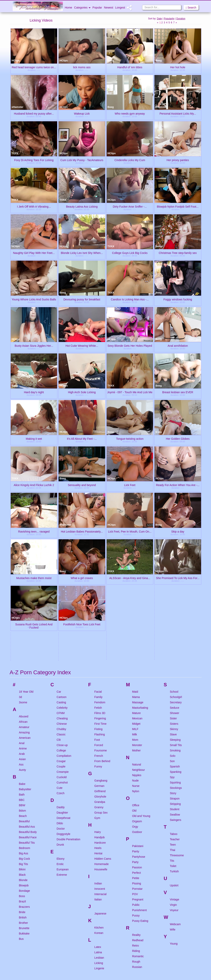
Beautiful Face (28, 724)
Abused (24, 603)
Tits (172, 747)
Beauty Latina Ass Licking (82, 206)
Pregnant (138, 786)
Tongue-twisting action (130, 439)
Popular (97, 8)
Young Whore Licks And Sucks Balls (34, 299)
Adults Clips (177, 962)
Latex (98, 833)
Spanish (175, 653)
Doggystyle (63, 720)
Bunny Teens (82, 919)
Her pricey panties (178, 160)
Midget (136, 610)
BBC (22, 686)
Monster (137, 631)
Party (135, 748)
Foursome (101, 637)
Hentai (98, 740)
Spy (172, 664)
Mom (135, 626)
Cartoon (62, 583)
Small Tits (176, 631)
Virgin (173, 791)
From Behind (102, 648)
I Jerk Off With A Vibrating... (34, 206)
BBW (22, 692)
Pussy (136, 802)
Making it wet (34, 439)
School (174, 578)
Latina (98, 839)
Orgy (135, 713)
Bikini (22, 756)
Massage (138, 589)
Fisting (98, 615)
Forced (99, 631)
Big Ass (24, 740)
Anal (22, 630)
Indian (98, 770)
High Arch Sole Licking (82, 392)
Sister (173, 605)
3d (21, 583)
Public (136, 791)
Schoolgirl (176, 583)
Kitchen (99, 814)
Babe (22, 670)
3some (23, 589)
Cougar (61, 648)
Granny (99, 694)
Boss (22, 782)
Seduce (175, 594)
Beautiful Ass (27, 713)
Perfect (136, 759)
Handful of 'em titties (130, 67)
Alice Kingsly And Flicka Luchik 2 (34, 485)
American (25, 624)
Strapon (175, 685)
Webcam (175, 811)
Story (173, 680)
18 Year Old (26, 578)
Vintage (175, 786)
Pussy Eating (140, 807)
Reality (136, 821)
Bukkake (24, 820)
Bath (22, 681)
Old (134, 697)
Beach (23, 702)
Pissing (137, 770)
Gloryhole (100, 683)
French (99, 642)
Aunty (23, 656)
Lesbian (99, 844)
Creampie (63, 658)
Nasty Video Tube (177, 919)
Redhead (138, 827)
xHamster (18, 107)
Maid (135, 578)
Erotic (60, 750)
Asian (22, 646)
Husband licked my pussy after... (34, 113)
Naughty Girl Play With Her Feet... (34, 253)
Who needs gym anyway (130, 113)
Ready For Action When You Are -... (178, 485)
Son (172, 648)
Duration (181, 19)
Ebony (61, 745)
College (61, 637)
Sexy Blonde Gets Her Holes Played (130, 346)
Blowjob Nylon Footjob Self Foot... (178, 206)
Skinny (174, 615)
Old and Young (141, 702)
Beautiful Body (28, 718)
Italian (98, 786)
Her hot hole (178, 67)
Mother (136, 637)
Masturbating (140, 594)
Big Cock (25, 745)
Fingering (100, 605)
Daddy (61, 694)
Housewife (101, 756)
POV (135, 781)
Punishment (139, 797)
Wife (173, 816)
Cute (60, 674)
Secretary (176, 589)
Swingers (176, 706)
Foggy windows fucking (178, 299)
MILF (135, 615)
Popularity (169, 19)
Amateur (24, 613)
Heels (98, 734)
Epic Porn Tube (130, 962)
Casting (61, 589)
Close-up (62, 631)
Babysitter (25, 676)
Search (191, 8)
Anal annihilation (178, 346)
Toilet (173, 752)
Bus (21, 825)
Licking (99, 849)
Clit (59, 626)
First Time (100, 610)
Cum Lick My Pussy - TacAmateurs (82, 160)
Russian (137, 853)
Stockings (176, 674)
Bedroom (25, 734)
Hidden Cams (103, 745)
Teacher (175, 726)
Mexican (137, 605)
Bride (22, 799)
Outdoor (137, 718)
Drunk (60, 731)
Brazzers (24, 793)
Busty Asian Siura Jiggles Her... (34, 346)
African (23, 608)
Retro (135, 832)
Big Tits (24, 750)
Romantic (138, 843)
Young (174, 830)
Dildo (60, 710)
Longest (120, 8)
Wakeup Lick (82, 113)
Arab (22, 640)
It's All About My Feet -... (82, 439)
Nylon (136, 678)
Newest (109, 8)
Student (175, 696)
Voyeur (174, 797)
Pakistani (138, 732)
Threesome (177, 742)
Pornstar (137, 775)
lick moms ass (82, 67)
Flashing (100, 621)
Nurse (136, 672)
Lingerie (99, 855)
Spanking (176, 658)
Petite (136, 764)
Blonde (23, 766)
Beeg (111, 60)
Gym (97, 704)
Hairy (98, 718)
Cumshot (62, 669)
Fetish (98, 594)
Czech (61, 680)
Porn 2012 (34, 962)
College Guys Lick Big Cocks (130, 253)
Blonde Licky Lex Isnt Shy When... (82, 253)
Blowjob (24, 772)
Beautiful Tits (27, 729)
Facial (98, 578)
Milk (135, 621)
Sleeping (175, 626)
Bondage (25, 777)
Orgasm (137, 708)
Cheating (62, 605)
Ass (21, 651)
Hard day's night (34, 392)
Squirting (175, 669)
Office (136, 692)
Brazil (22, 788)
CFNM (61, 599)
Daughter (62, 699)
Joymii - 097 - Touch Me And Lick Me (130, 392)
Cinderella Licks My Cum (130, 160)
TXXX (15, 153)
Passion (137, 754)
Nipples (137, 662)
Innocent (100, 775)
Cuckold (62, 664)
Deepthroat (63, 704)
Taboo (174, 720)
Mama (136, 583)
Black (22, 761)
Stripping (175, 690)
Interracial (100, 781)
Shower (175, 599)
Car (59, 578)
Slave (173, 621)
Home (69, 8)
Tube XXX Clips (34, 919)
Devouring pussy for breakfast (82, 299)
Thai (173, 736)
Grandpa (100, 688)
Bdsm (23, 697)
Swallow (175, 701)
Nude (135, 667)
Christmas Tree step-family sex (178, 253)
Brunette (24, 815)
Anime (23, 635)
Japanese (100, 800)
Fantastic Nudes (82, 962)
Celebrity (62, 594)
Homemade (101, 750)
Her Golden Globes (178, 439)
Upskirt (174, 772)
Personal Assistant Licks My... (178, 113)
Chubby (61, 615)
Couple (61, 653)
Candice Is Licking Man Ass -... (130, 299)
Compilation (64, 642)
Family (98, 583)
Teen (173, 731)
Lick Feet (130, 485)
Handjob (99, 724)
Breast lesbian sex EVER (178, 392)
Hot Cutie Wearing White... (82, 346)
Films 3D (100, 599)
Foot (97, 626)
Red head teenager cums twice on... (34, 67)
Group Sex (101, 699)
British (23, 804)
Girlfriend (100, 678)
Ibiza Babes (129, 919)
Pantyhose (139, 743)
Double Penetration (68, 726)
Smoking (175, 637)
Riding (136, 837)
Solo (173, 642)
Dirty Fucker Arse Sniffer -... (130, 206)
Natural (137, 651)
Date (159, 19)
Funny (98, 653)
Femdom (100, 589)
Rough (136, 848)
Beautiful (24, 708)
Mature (136, 599)
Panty (136, 738)
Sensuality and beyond (82, 485)
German (99, 672)
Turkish (174, 758)
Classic (61, 621)
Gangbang (101, 667)
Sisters (174, 610)
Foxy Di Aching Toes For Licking (34, 160)
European (63, 756)
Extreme (62, 761)
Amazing (24, 619)
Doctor (61, 715)
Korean (99, 819)
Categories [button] (82, 8)
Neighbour (139, 656)
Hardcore (100, 729)
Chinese (62, 610)
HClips (16, 60)
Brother (24, 809)
